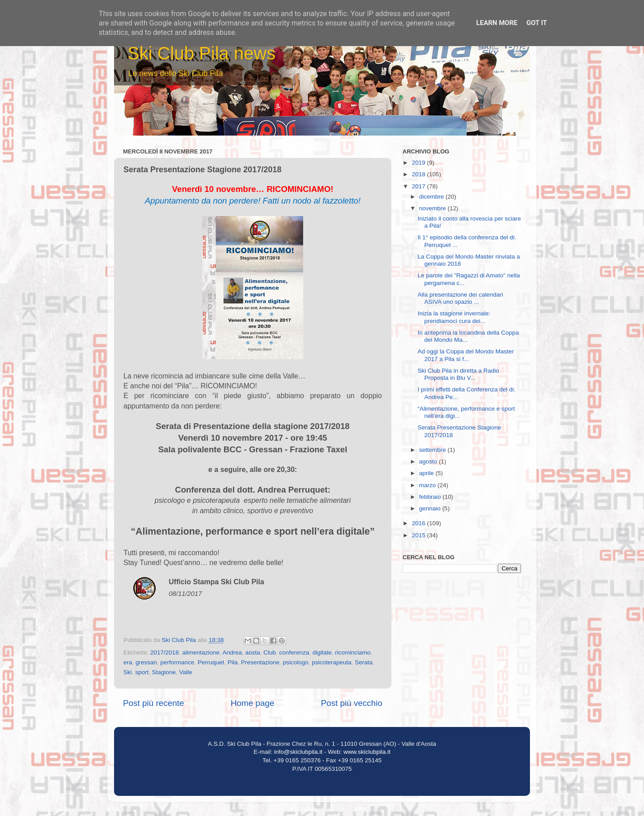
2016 (419, 523)
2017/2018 (165, 652)
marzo (428, 485)
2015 (419, 535)
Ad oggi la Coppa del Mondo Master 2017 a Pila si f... (466, 355)
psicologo (296, 662)
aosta (253, 652)
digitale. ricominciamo (342, 652)
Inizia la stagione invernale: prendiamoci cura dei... (454, 317)
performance (178, 662)
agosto (429, 461)
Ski (128, 672)
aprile (427, 473)
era (128, 662)
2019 (419, 163)
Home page (253, 703)
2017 (419, 186)
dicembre (432, 197)
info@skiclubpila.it (298, 752)
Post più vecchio (352, 703)
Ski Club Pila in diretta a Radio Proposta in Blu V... (458, 374)
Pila (233, 662)
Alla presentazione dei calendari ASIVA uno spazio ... (460, 298)
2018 (419, 174)
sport (142, 672)
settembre (433, 450)
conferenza (294, 652)
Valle (186, 672)
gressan (146, 662)
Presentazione (260, 662)
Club (270, 652)
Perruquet (211, 662)
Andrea (232, 652)
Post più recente (154, 703)
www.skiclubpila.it (367, 752)
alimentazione (201, 652)
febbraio (431, 497)
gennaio (431, 508)
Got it (537, 23)
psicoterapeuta (332, 662)
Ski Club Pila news (201, 53)
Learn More (497, 23)
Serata (364, 662)
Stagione (164, 672)
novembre (433, 208)
